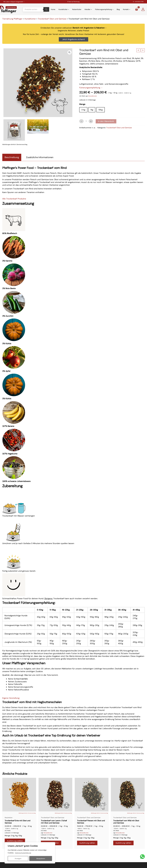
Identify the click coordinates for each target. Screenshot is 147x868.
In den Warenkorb (106, 121)
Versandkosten (92, 96)
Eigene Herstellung (11, 698)
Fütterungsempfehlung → (91, 88)
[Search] (46, 9)
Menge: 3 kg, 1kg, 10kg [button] (13, 836)
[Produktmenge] (86, 121)
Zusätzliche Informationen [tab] (40, 157)
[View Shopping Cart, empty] (136, 9)
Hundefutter (30, 19)
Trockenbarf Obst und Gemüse (52, 19)
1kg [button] (92, 110)
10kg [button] (101, 110)
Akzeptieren (41, 859)
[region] (30, 853)
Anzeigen (18, 859)
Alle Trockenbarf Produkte (14, 199)
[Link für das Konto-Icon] (143, 9)
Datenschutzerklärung (23, 853)
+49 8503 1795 (139, 2)
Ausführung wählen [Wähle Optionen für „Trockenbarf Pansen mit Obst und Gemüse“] (88, 844)
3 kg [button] (83, 110)
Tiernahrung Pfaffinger (12, 19)
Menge (82, 104)
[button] (69, 52)
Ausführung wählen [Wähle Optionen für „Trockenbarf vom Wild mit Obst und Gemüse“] (124, 844)
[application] (68, 9)
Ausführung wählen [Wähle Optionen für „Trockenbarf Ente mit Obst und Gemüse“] (16, 842)
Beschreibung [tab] (12, 157)
